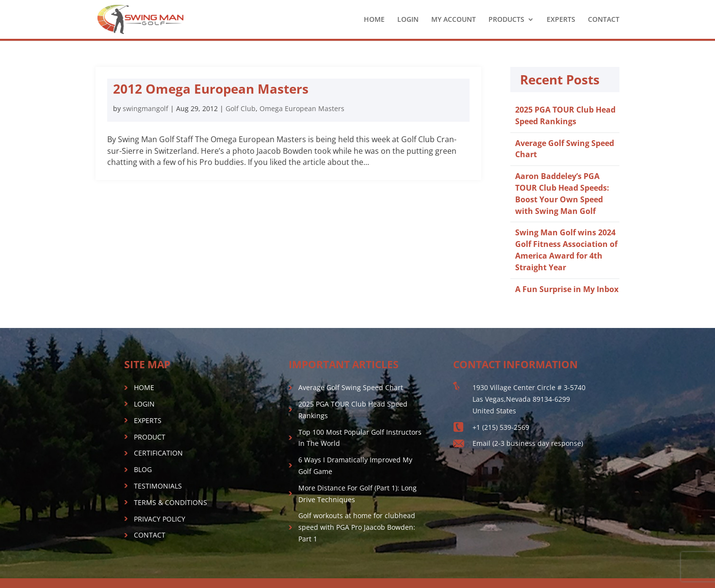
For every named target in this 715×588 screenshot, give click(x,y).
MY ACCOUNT (454, 20)
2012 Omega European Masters (211, 89)
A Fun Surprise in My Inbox (567, 289)
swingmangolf (146, 108)
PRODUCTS (506, 20)
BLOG (143, 469)
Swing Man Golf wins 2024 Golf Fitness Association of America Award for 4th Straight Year (566, 250)
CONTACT (604, 20)
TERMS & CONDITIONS (171, 502)
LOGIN (408, 20)
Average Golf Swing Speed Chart (351, 387)
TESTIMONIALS (158, 486)
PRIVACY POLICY (160, 519)
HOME (374, 20)
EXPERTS (561, 20)
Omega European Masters (302, 108)
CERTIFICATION (158, 453)
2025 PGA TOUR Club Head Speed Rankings (565, 115)
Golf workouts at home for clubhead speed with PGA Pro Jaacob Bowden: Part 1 (357, 527)
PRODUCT (150, 437)
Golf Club (241, 108)
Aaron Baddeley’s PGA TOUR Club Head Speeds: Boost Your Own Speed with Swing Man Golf (562, 193)
